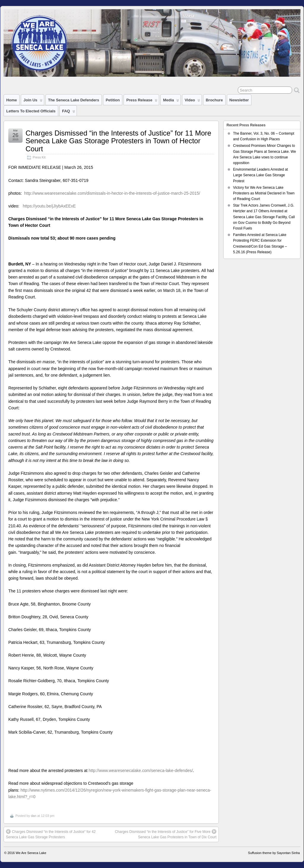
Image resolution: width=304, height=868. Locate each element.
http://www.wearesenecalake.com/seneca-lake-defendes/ (141, 770)
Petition (113, 100)
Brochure (214, 100)
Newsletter (239, 100)
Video (192, 101)
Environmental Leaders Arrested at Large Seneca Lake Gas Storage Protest (261, 175)
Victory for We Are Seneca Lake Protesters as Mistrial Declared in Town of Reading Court (264, 193)
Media (171, 101)
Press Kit (39, 157)
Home (12, 100)
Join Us (33, 101)
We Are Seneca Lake (31, 853)
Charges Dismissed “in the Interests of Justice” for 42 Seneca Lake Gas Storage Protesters (51, 834)
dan (34, 816)
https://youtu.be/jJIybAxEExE (49, 206)
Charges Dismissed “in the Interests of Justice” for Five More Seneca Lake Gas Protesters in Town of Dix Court (166, 834)
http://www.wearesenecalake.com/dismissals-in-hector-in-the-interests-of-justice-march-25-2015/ (112, 193)
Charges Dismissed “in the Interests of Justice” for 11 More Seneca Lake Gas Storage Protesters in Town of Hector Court (118, 141)
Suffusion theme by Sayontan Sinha (274, 853)
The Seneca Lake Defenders (74, 100)
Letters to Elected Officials (31, 111)
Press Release (142, 101)
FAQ (69, 112)
